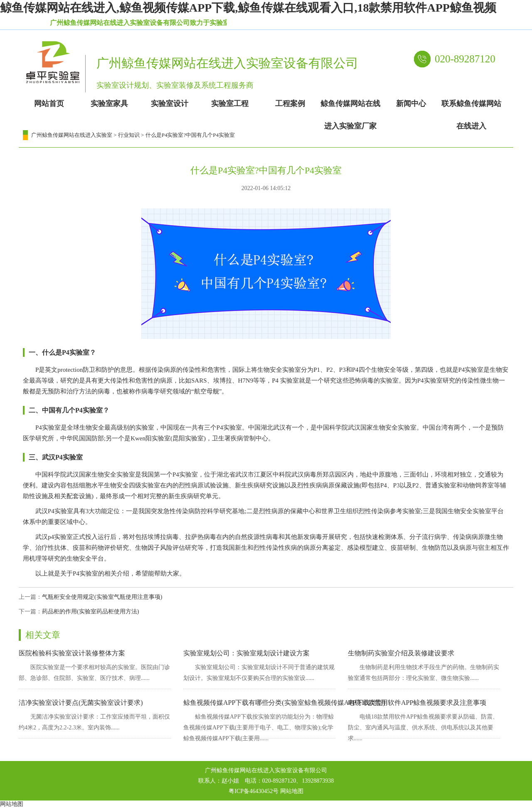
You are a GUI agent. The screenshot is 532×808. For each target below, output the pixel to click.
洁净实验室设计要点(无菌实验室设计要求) (81, 703)
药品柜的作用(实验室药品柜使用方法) (90, 612)
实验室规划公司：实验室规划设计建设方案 (246, 653)
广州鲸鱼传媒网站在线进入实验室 (72, 135)
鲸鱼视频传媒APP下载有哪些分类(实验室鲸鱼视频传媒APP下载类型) (284, 703)
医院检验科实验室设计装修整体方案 (72, 653)
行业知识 (129, 135)
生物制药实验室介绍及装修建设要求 (401, 653)
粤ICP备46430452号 (254, 791)
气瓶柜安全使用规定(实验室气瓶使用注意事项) (102, 597)
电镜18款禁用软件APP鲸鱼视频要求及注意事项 (417, 703)
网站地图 (292, 791)
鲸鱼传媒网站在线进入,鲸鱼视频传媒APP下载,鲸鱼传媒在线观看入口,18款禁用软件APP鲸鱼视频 (248, 8)
